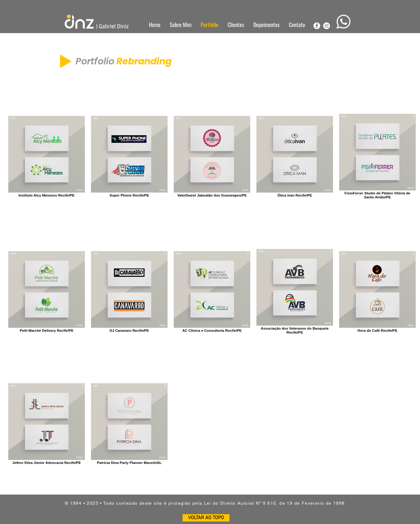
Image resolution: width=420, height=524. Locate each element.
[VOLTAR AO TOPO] (206, 518)
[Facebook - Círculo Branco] (317, 26)
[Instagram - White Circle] (327, 26)
